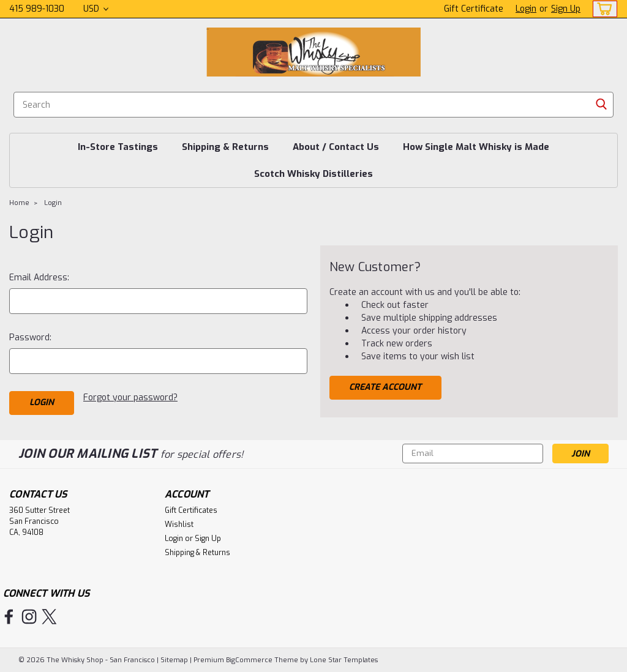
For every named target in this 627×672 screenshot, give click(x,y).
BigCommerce (249, 660)
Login (526, 9)
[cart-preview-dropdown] (602, 9)
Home (19, 203)
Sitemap (174, 660)
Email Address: (39, 278)
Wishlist (179, 525)
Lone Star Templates (344, 660)
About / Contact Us (336, 147)
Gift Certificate (474, 9)
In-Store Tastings (118, 147)
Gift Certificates (191, 510)
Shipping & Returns (225, 147)
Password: (30, 338)
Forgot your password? (130, 398)
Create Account (385, 387)
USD (96, 9)
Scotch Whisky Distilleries (313, 174)
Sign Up (566, 9)
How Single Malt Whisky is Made (476, 147)
